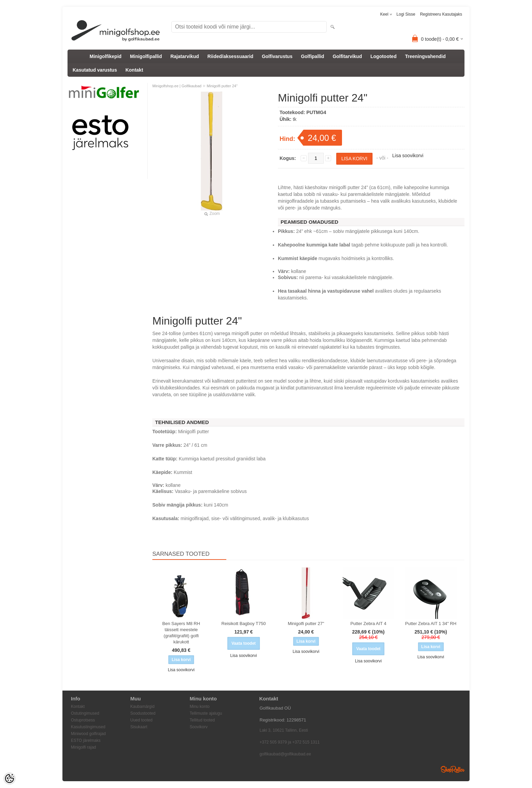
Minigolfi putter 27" (306, 624)
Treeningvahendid (425, 56)
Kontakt (134, 70)
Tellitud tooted (202, 720)
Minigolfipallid (146, 56)
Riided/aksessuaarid (230, 56)
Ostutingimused (85, 713)
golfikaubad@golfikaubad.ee (285, 754)
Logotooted (384, 56)
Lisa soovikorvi (408, 155)
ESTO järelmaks (86, 740)
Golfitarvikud (347, 56)
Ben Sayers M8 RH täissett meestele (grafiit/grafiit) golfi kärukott (181, 633)
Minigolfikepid (106, 56)
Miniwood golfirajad (88, 734)
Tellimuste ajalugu (206, 713)
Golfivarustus (277, 56)
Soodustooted (143, 713)
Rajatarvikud (185, 56)
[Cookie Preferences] (9, 778)
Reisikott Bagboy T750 (244, 624)
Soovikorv (199, 727)
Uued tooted (141, 720)
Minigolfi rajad (83, 747)
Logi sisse (406, 14)
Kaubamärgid (142, 707)
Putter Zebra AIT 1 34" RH (431, 624)
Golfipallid (312, 56)
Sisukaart (139, 727)
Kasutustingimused (88, 727)
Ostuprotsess (83, 720)
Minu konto (200, 707)
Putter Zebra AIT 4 (368, 624)
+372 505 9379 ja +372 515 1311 (290, 742)
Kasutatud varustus (95, 70)
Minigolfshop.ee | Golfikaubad (177, 86)
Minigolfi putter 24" (222, 86)
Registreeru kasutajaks (441, 14)
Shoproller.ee (453, 769)
